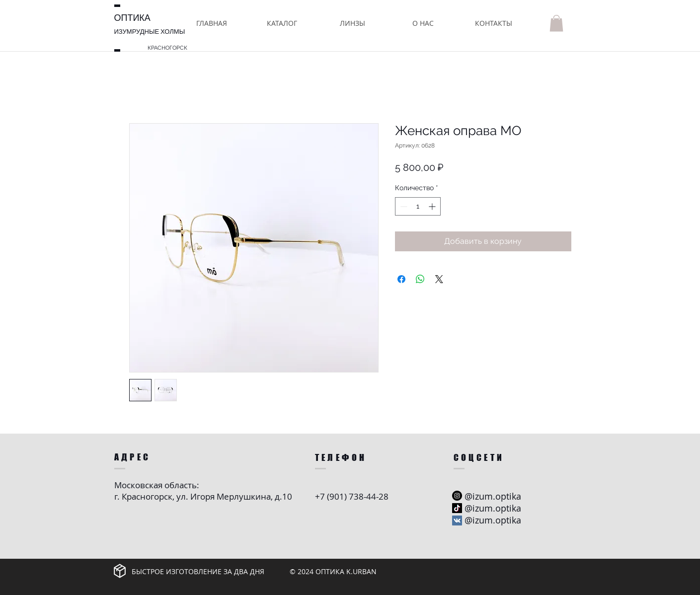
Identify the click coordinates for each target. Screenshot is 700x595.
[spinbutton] (418, 206)
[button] (282, 23)
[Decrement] (403, 206)
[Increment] (433, 206)
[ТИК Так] (457, 508)
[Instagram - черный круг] (457, 496)
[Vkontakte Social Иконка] (457, 521)
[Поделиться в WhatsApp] (420, 279)
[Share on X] (439, 279)
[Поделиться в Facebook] (401, 279)
